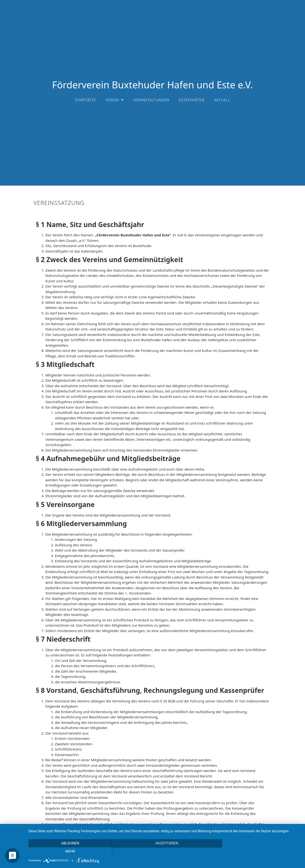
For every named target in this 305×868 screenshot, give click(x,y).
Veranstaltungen (151, 100)
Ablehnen (69, 851)
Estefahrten (192, 100)
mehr (260, 851)
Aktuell (222, 100)
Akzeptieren (164, 851)
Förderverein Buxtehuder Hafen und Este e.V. (153, 85)
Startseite (86, 100)
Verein (115, 100)
